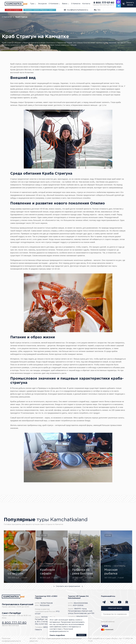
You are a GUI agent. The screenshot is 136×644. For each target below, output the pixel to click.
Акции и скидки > (14, 10)
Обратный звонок (115, 608)
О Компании (53, 4)
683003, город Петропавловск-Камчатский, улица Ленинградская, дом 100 (81, 611)
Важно (65, 4)
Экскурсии (42, 4)
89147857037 (82, 617)
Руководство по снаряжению (115, 614)
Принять (83, 635)
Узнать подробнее (56, 635)
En (99, 10)
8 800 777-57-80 (104, 4)
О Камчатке (76, 4)
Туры (32, 4)
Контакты (86, 4)
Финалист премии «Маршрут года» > (40, 10)
